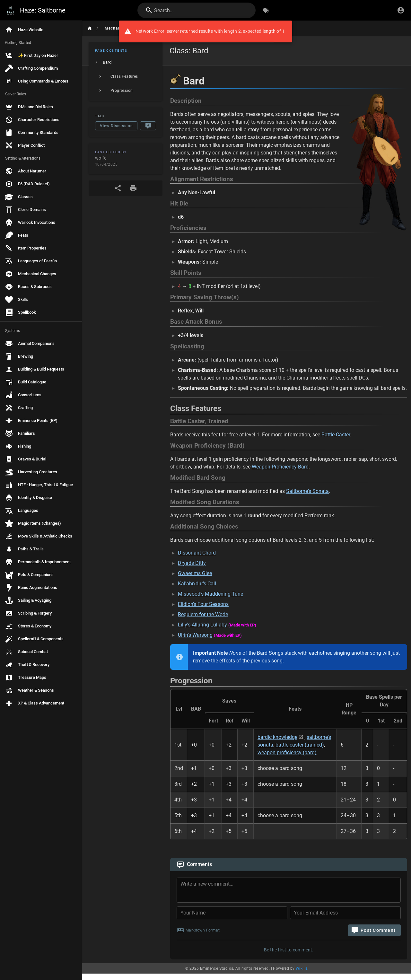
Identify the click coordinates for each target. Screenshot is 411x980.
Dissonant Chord (197, 553)
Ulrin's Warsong (195, 635)
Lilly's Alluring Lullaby (202, 625)
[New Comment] (148, 126)
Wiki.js (302, 968)
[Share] (118, 188)
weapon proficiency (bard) (287, 752)
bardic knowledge (277, 737)
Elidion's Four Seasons (203, 604)
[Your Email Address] (345, 913)
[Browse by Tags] (266, 10)
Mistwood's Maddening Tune (210, 594)
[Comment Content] (291, 891)
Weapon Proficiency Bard (280, 467)
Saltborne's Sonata (307, 491)
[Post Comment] (374, 930)
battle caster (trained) (300, 745)
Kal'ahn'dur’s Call (197, 584)
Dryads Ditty (192, 563)
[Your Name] (232, 913)
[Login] (401, 10)
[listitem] (126, 62)
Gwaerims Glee (195, 573)
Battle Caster (336, 435)
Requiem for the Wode (203, 614)
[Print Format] (133, 188)
